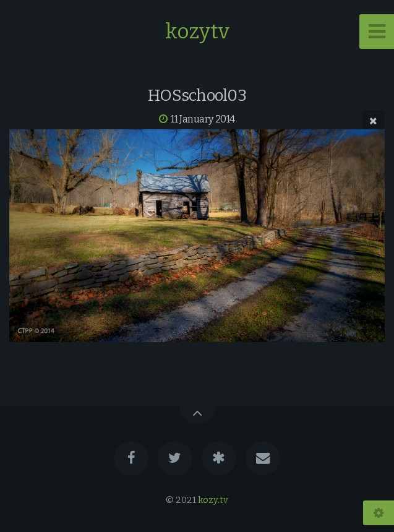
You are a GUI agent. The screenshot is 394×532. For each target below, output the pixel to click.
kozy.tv (213, 500)
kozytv (197, 31)
